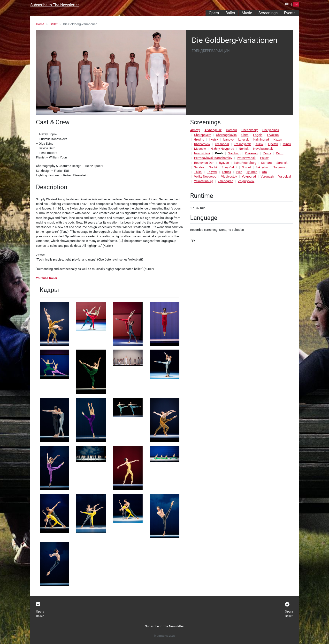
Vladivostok (229, 176)
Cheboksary (249, 130)
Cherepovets (203, 135)
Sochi (213, 167)
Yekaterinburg (204, 181)
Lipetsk (273, 144)
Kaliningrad (261, 139)
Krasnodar (222, 144)
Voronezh (267, 176)
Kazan (278, 139)
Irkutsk (214, 139)
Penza (267, 153)
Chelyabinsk (271, 130)
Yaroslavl (285, 176)
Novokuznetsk (263, 149)
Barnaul (231, 130)
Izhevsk (243, 139)
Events (290, 13)
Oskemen (252, 153)
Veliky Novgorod (205, 176)
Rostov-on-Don (204, 163)
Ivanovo (228, 139)
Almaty (195, 130)
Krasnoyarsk (242, 144)
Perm (280, 153)
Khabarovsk (202, 144)
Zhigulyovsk (246, 181)
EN (296, 4)
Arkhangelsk (213, 130)
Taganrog (280, 167)
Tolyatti (212, 172)
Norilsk (244, 149)
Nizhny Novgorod (222, 149)
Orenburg (234, 153)
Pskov (264, 158)
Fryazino (273, 135)
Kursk (259, 144)
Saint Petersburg (245, 163)
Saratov (199, 167)
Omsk (219, 153)
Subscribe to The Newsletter (55, 5)
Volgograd (249, 176)
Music (247, 13)
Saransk (282, 163)
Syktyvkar (262, 167)
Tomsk (226, 172)
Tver (239, 172)
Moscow (200, 149)
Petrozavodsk (246, 158)
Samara (267, 163)
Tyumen (252, 172)
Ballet (230, 13)
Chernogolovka (226, 135)
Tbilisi (198, 172)
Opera (214, 13)
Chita (245, 135)
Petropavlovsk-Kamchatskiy (213, 158)
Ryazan (224, 163)
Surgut (246, 167)
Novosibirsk (202, 153)
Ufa (264, 172)
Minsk (287, 144)
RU (287, 4)
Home (40, 24)
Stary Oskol (229, 167)
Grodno (199, 139)
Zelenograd (226, 181)
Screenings (268, 13)
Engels (258, 135)
